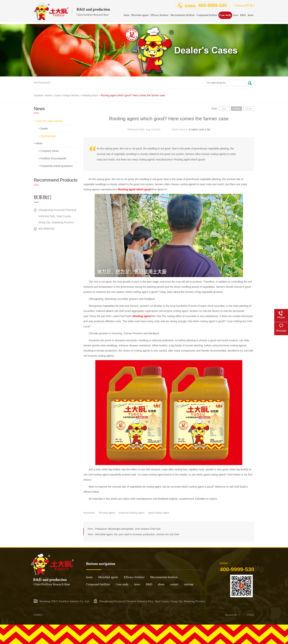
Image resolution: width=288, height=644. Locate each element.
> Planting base (47, 136)
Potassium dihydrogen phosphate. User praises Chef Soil (128, 529)
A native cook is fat (199, 129)
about (161, 584)
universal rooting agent (131, 513)
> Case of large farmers (48, 121)
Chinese (244, 5)
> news (38, 143)
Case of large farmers (67, 95)
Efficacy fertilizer (134, 577)
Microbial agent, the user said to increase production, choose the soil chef (137, 534)
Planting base (90, 95)
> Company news (48, 151)
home (89, 577)
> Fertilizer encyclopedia (52, 158)
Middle (236, 109)
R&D (149, 584)
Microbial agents (108, 577)
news (137, 584)
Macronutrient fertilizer (164, 577)
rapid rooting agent (159, 513)
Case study (122, 584)
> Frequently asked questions (55, 166)
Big (224, 109)
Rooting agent (107, 513)
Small (249, 109)
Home (48, 95)
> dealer (43, 129)
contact (174, 584)
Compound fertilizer (98, 584)
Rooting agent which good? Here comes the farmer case (133, 95)
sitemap (189, 584)
